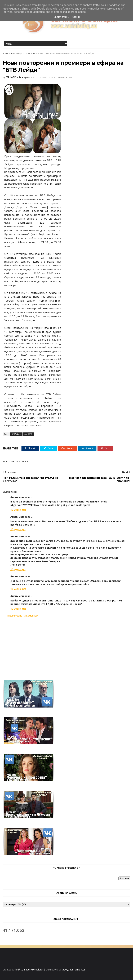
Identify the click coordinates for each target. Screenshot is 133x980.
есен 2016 (30, 53)
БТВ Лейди (17, 53)
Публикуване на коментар (22, 616)
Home (5, 53)
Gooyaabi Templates (74, 970)
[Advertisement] (66, 647)
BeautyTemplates (34, 970)
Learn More (61, 17)
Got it (76, 17)
